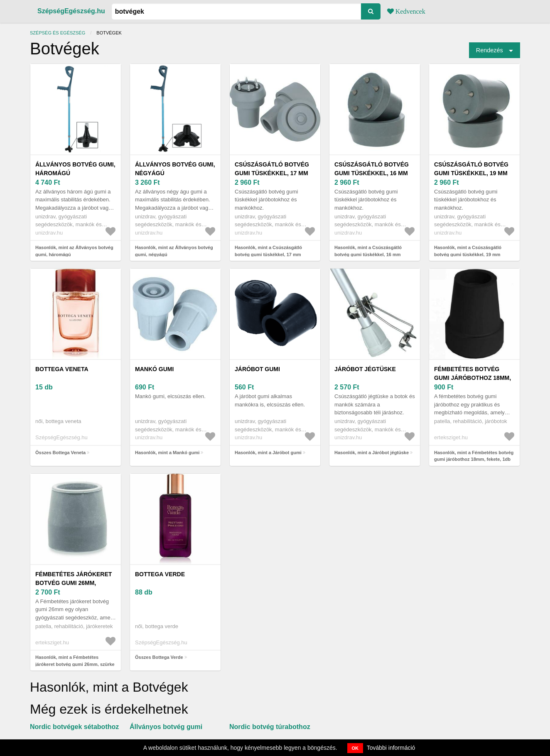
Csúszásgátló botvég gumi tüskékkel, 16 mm (372, 169)
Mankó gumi (154, 369)
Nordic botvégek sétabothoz (74, 727)
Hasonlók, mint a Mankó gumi (167, 453)
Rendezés (490, 50)
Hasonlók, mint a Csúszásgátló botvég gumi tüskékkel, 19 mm (468, 251)
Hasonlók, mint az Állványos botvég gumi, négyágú (174, 251)
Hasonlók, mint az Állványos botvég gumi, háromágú (74, 251)
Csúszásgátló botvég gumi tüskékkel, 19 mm (471, 169)
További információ (391, 748)
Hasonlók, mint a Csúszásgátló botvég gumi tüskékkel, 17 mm (268, 251)
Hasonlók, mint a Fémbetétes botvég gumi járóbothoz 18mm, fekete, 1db (474, 456)
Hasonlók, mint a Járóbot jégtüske (372, 453)
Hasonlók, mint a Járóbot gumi (268, 453)
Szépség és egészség (58, 33)
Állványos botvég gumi (166, 727)
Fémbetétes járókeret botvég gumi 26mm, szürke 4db (74, 583)
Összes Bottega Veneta (60, 453)
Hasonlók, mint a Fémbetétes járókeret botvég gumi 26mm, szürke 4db (75, 664)
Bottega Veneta (62, 369)
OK (355, 748)
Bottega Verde (160, 574)
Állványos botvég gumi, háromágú (75, 169)
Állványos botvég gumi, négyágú (175, 169)
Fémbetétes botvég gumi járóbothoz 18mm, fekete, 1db (473, 378)
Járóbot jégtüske (365, 369)
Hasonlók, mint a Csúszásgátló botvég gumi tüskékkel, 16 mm (368, 251)
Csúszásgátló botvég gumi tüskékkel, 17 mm (272, 169)
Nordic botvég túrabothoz (270, 727)
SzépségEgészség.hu (71, 11)
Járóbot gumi (257, 369)
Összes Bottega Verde (159, 657)
